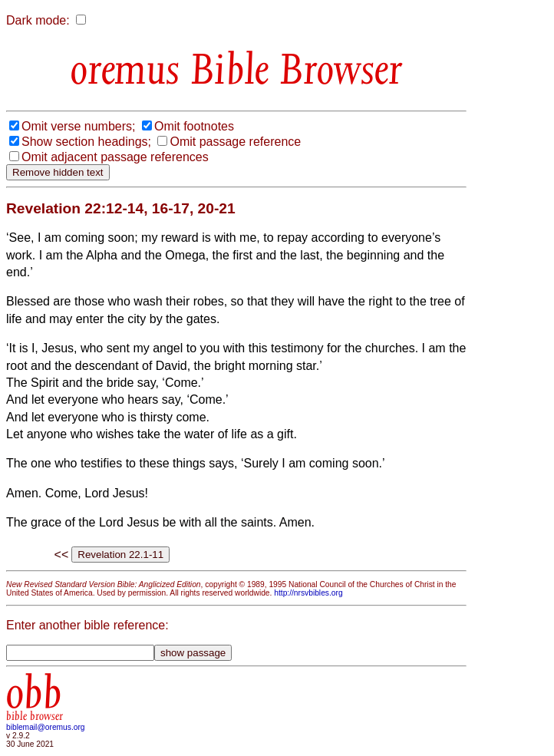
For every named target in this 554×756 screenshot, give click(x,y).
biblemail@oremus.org (46, 727)
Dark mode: (38, 20)
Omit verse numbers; (78, 126)
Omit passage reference (235, 142)
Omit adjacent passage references (115, 157)
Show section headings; (86, 142)
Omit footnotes (194, 126)
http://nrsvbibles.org (308, 593)
